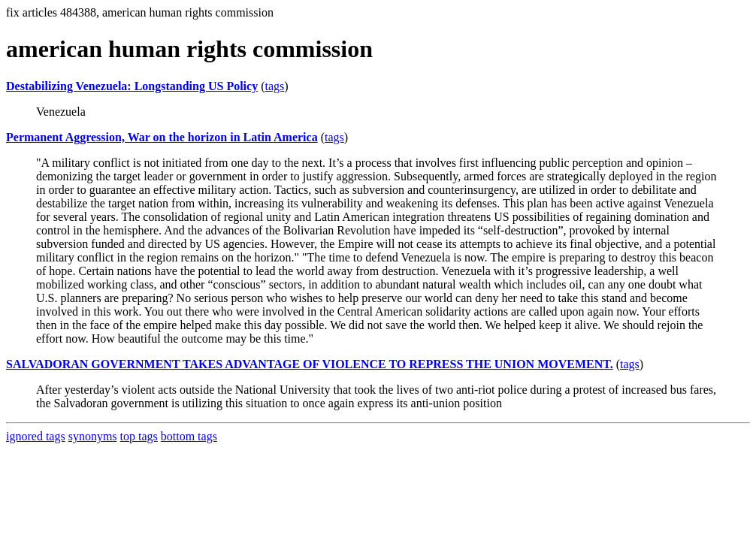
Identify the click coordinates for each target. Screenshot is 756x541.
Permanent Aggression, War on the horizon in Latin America (162, 137)
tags (274, 86)
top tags (139, 436)
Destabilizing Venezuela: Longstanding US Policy (132, 86)
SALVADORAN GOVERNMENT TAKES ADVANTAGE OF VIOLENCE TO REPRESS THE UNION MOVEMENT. (310, 364)
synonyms (93, 436)
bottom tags (189, 436)
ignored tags (36, 436)
